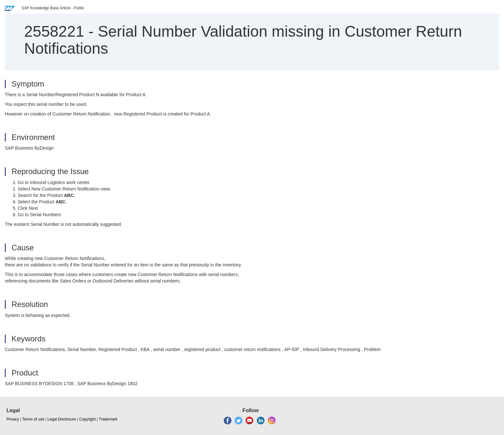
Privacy (13, 419)
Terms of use (33, 419)
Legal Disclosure (62, 419)
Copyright (87, 419)
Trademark (108, 419)
